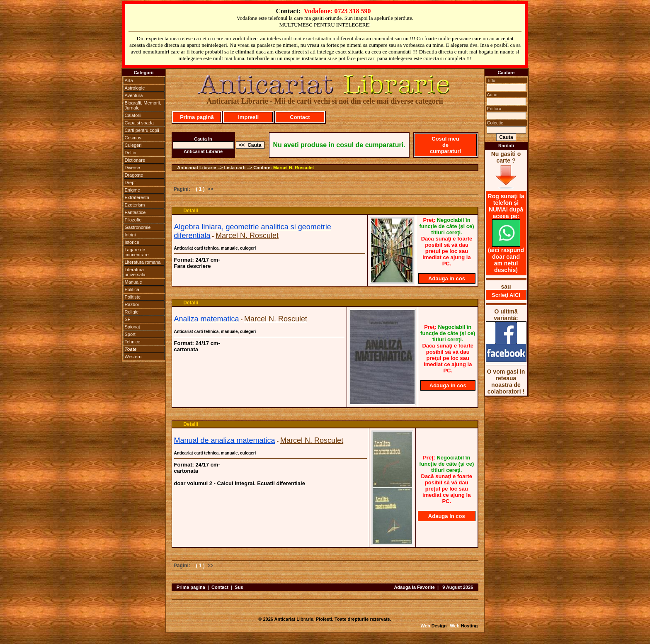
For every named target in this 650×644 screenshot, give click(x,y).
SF (128, 319)
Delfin (131, 153)
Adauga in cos (447, 278)
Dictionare (135, 160)
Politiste (133, 297)
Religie (132, 312)
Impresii (248, 117)
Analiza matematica (207, 319)
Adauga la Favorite (414, 587)
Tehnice (133, 342)
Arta (129, 80)
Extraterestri (137, 197)
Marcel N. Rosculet (293, 168)
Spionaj (132, 327)
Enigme (132, 190)
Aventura (134, 95)
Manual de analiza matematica (225, 440)
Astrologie (135, 88)
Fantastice (135, 212)
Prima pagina (191, 587)
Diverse (132, 168)
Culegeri (133, 145)
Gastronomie (138, 227)
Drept (130, 182)
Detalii (191, 211)
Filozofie (133, 220)
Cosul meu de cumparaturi (445, 145)
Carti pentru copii (142, 130)
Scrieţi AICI (506, 295)
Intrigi (130, 235)
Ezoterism (135, 205)
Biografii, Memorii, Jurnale (143, 105)
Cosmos (133, 138)
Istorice (132, 242)
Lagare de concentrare (137, 252)
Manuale (133, 282)
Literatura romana (143, 262)
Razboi (132, 304)
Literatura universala (135, 272)
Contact (300, 117)
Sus (239, 587)
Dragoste (134, 175)
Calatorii (133, 115)
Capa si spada (139, 123)
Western (133, 357)
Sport (130, 334)
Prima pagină (197, 117)
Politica (132, 289)
